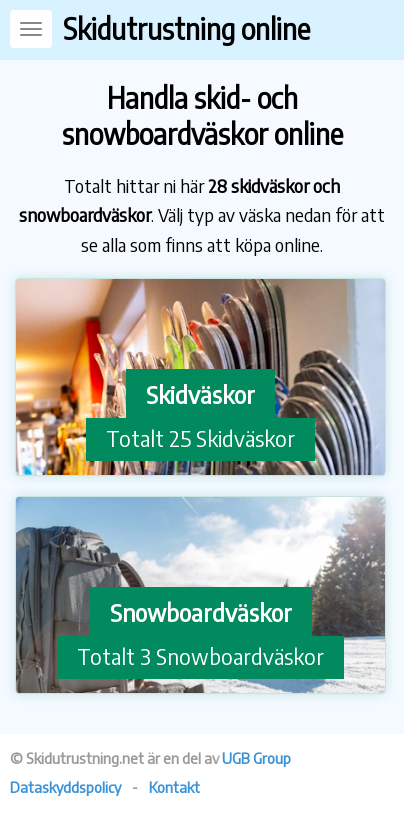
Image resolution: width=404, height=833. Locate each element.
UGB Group (256, 758)
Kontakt (174, 787)
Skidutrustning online (186, 28)
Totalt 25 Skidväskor (200, 438)
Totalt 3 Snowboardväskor (200, 656)
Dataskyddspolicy (65, 787)
